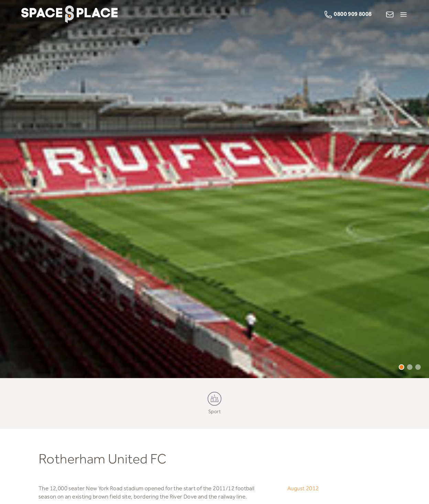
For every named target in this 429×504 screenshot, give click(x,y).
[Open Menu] (404, 14)
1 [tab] (401, 367)
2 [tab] (410, 367)
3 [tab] (418, 367)
